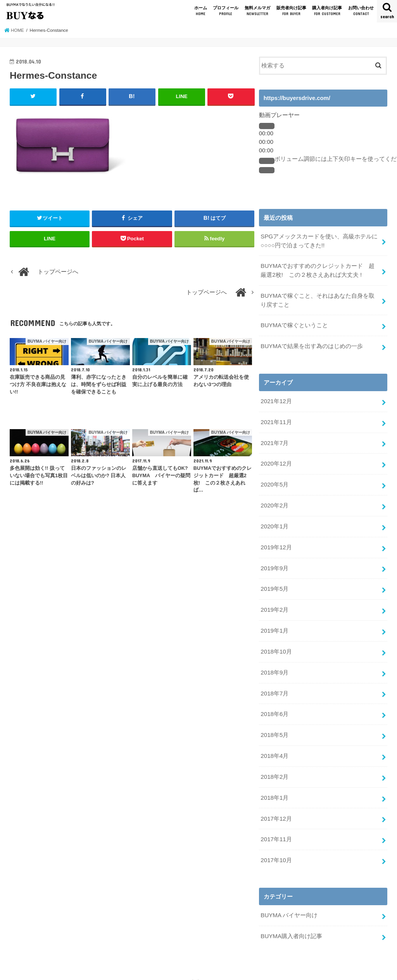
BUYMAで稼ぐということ (294, 324)
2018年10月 (276, 645)
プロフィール (226, 11)
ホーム (201, 11)
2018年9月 (274, 665)
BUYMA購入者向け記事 (291, 925)
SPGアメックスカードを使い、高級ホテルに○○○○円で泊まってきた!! (319, 241)
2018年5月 (274, 727)
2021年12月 (276, 399)
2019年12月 (276, 542)
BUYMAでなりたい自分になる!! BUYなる (194, 971)
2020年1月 (274, 522)
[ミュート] (267, 161)
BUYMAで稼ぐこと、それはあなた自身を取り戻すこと (320, 299)
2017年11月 (276, 830)
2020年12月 (276, 461)
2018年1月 (274, 788)
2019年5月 (274, 583)
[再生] (267, 126)
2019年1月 (274, 625)
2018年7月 (274, 686)
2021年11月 (276, 419)
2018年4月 (274, 747)
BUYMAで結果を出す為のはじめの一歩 (312, 344)
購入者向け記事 (327, 11)
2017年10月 (276, 850)
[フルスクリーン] (267, 170)
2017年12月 (276, 809)
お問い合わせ (361, 11)
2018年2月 (274, 768)
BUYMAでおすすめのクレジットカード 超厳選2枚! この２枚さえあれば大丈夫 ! (320, 270)
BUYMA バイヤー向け (289, 904)
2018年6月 (274, 706)
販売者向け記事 (291, 11)
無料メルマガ (257, 11)
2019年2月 (274, 604)
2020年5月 (274, 481)
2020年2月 (274, 501)
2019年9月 (274, 563)
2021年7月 (274, 440)
